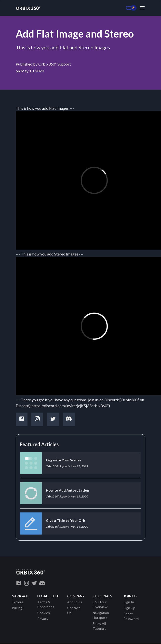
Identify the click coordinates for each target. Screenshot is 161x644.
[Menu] (142, 8)
